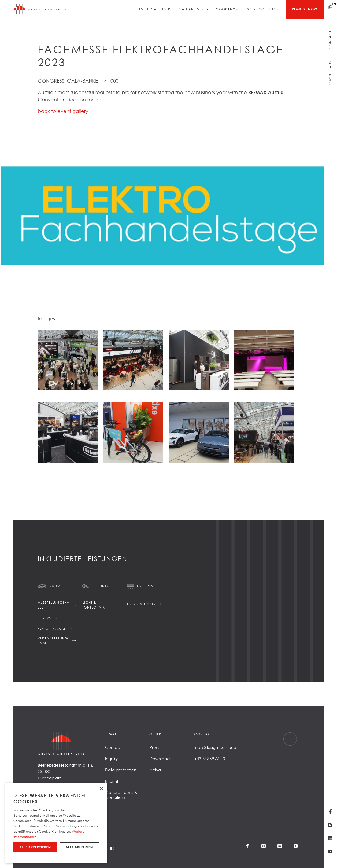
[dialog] (56, 823)
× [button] (101, 789)
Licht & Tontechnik (94, 605)
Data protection (121, 770)
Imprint (112, 781)
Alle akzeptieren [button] (35, 847)
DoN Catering (141, 604)
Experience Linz (260, 9)
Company (225, 9)
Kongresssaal (52, 629)
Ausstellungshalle (54, 605)
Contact (330, 40)
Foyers (44, 618)
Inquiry (111, 759)
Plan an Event (192, 9)
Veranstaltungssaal (54, 641)
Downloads (330, 73)
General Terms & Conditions (121, 795)
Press (154, 747)
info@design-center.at (216, 747)
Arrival (156, 770)
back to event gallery (63, 111)
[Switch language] (330, 7)
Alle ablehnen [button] (79, 847)
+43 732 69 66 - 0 (210, 759)
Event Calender (155, 9)
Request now (305, 9)
